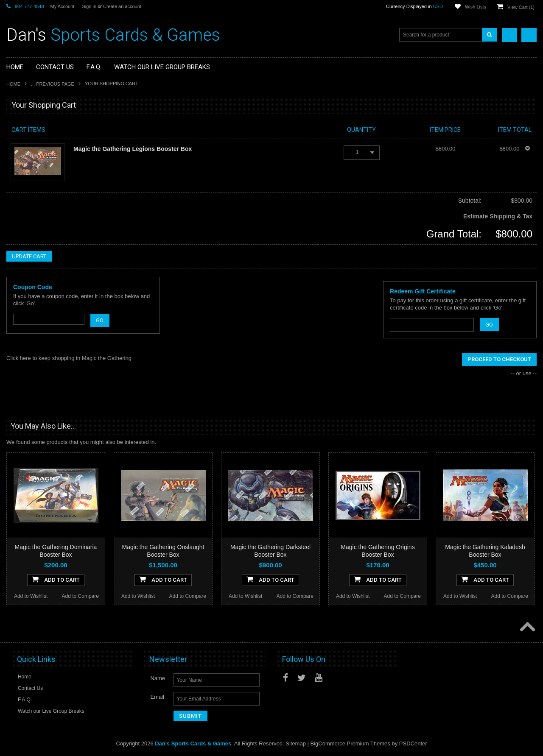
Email (157, 697)
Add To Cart (56, 579)
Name (158, 678)
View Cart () (521, 7)
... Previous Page (53, 84)
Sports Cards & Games (113, 35)
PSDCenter (413, 743)
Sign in (89, 6)
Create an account (122, 6)
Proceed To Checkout (499, 359)
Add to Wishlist (31, 596)
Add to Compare (80, 596)
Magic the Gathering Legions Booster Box (133, 149)
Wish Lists (476, 7)
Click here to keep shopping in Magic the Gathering (69, 358)
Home (13, 84)
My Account (63, 6)
